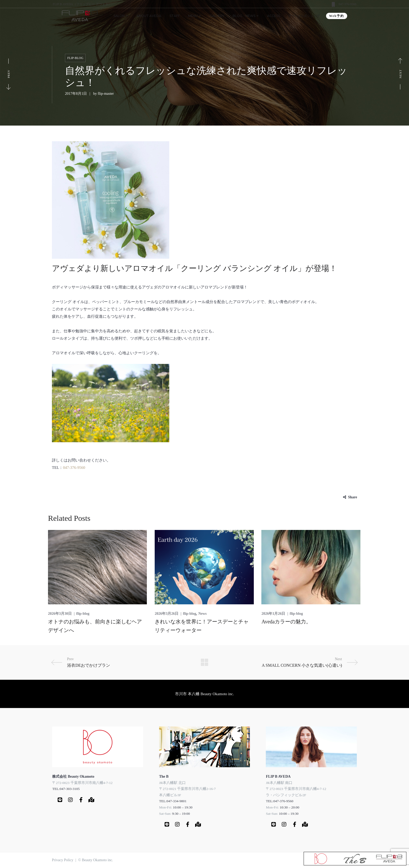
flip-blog (75, 58)
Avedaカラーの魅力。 (286, 622)
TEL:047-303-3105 (66, 789)
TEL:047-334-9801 (173, 801)
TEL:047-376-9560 (279, 801)
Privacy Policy (63, 860)
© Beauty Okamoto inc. (96, 860)
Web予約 (337, 16)
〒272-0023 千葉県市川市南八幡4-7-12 (82, 783)
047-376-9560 (347, 4)
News (202, 614)
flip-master (106, 94)
